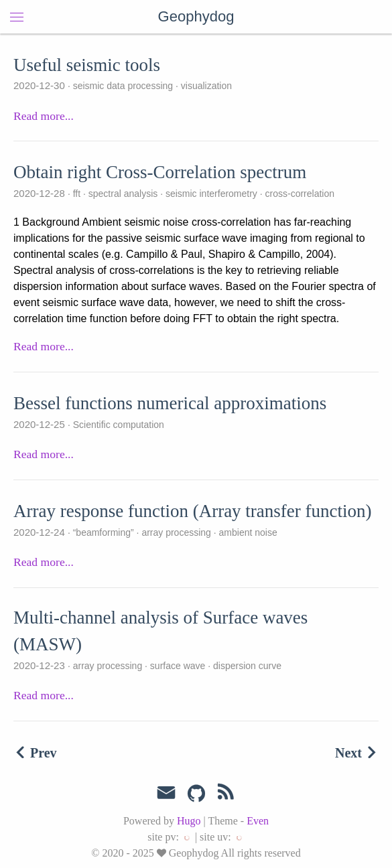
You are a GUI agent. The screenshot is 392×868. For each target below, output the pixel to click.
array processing (177, 532)
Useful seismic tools (87, 65)
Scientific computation (117, 425)
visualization (205, 86)
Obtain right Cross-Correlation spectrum (160, 172)
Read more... (44, 116)
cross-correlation (299, 194)
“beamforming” (104, 532)
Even (258, 821)
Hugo (189, 821)
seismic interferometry (211, 194)
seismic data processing (123, 86)
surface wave (178, 666)
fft (77, 194)
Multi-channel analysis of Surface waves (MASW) (160, 631)
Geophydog (196, 16)
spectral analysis (123, 194)
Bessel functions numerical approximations (170, 403)
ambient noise (247, 532)
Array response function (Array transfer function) (193, 511)
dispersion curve (246, 666)
